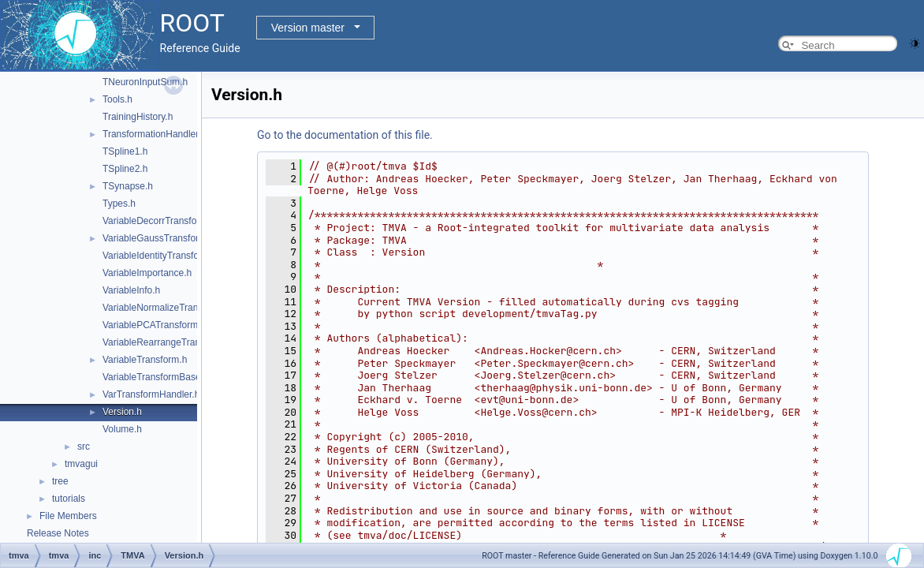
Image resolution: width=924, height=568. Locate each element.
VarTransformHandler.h (151, 394)
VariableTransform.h (145, 360)
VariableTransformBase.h (156, 377)
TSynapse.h (128, 186)
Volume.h (122, 429)
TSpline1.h (125, 151)
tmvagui (81, 464)
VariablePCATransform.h (154, 325)
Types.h (119, 204)
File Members (68, 516)
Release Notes (58, 533)
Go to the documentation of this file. (345, 135)
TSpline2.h (125, 169)
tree (60, 481)
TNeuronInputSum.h (145, 82)
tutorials (69, 499)
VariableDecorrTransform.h (159, 221)
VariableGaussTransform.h (158, 238)
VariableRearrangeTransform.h (167, 342)
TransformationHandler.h (155, 134)
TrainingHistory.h (138, 117)
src (84, 447)
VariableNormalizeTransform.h (166, 308)
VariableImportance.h (147, 273)
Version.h (122, 412)
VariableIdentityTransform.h (160, 256)
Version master (308, 28)
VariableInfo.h (131, 290)
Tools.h (117, 99)
